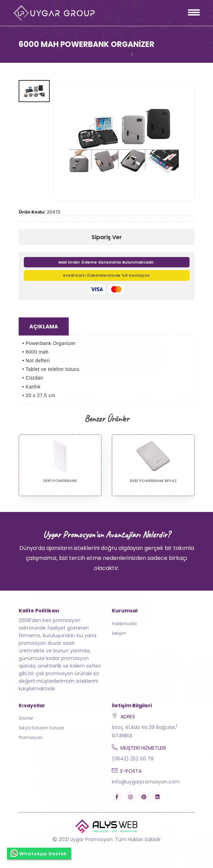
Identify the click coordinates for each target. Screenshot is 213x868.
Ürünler (26, 718)
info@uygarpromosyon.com (146, 782)
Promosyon (31, 737)
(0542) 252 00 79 (133, 759)
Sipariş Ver (107, 237)
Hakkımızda (124, 624)
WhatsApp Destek (39, 853)
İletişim (119, 633)
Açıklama (44, 327)
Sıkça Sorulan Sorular (41, 728)
